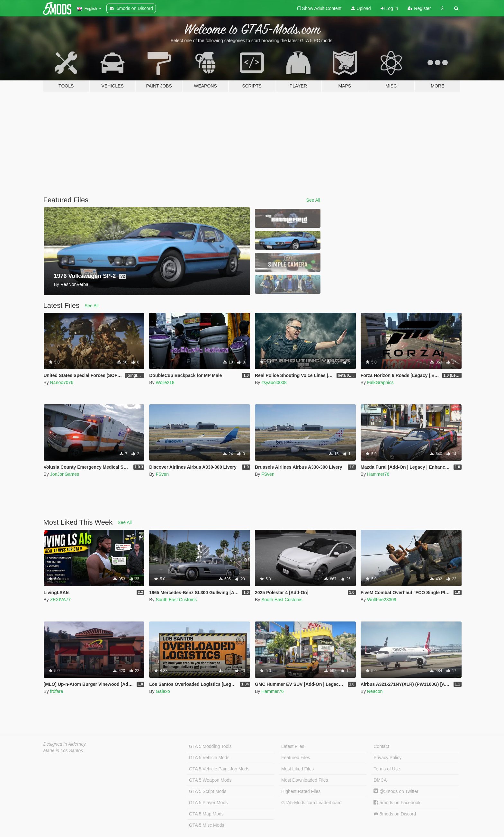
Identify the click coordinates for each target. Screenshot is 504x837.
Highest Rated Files (301, 791)
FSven (162, 474)
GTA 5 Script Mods (208, 791)
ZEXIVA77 (60, 600)
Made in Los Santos (63, 750)
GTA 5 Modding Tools (210, 746)
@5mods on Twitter (396, 791)
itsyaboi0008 (274, 382)
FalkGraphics (380, 382)
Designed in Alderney (65, 744)
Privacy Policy (387, 758)
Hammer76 (378, 474)
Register (419, 8)
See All (313, 200)
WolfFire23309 (382, 600)
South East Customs (176, 600)
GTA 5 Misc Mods (207, 825)
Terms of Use (387, 769)
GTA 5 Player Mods (208, 803)
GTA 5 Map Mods (206, 814)
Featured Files (296, 758)
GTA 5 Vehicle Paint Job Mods (219, 769)
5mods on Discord (395, 814)
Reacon (375, 691)
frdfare (57, 691)
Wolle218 (165, 382)
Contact (381, 746)
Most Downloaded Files (305, 780)
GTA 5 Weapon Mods (210, 780)
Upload (361, 8)
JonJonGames (65, 474)
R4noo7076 (62, 382)
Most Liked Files (297, 769)
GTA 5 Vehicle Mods (209, 758)
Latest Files (293, 746)
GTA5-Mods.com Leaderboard (311, 803)
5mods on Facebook (397, 803)
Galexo (163, 691)
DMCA (380, 780)
